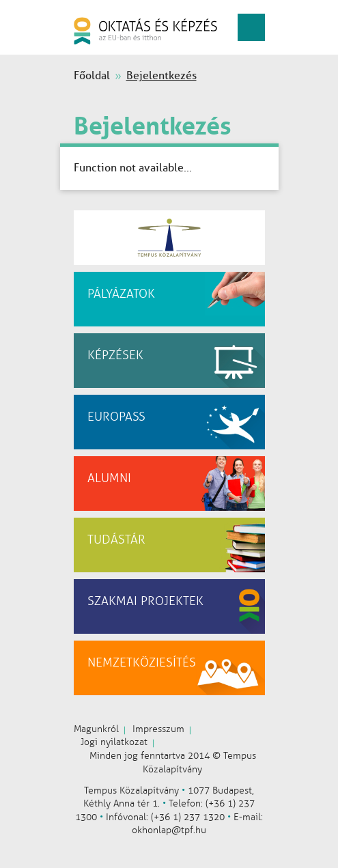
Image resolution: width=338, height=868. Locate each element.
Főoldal (92, 75)
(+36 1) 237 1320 (188, 817)
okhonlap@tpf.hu (169, 830)
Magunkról (96, 729)
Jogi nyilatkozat (114, 742)
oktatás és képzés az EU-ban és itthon (145, 31)
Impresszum (158, 729)
